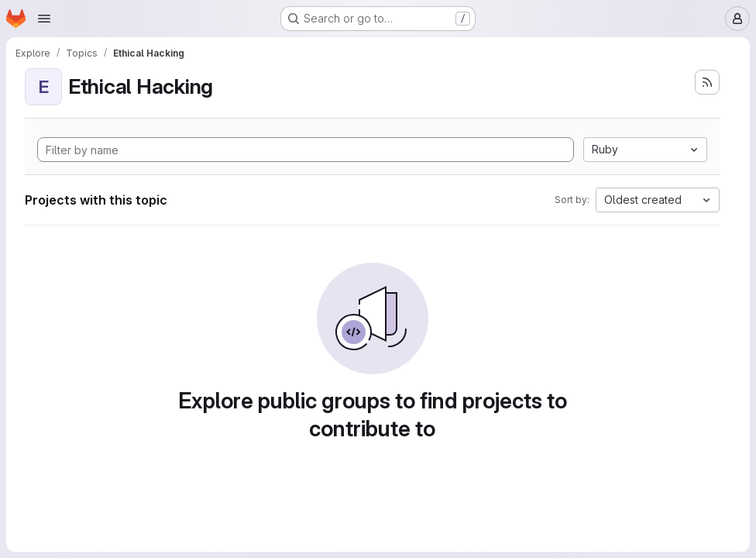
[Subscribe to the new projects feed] (707, 82)
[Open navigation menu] (44, 19)
